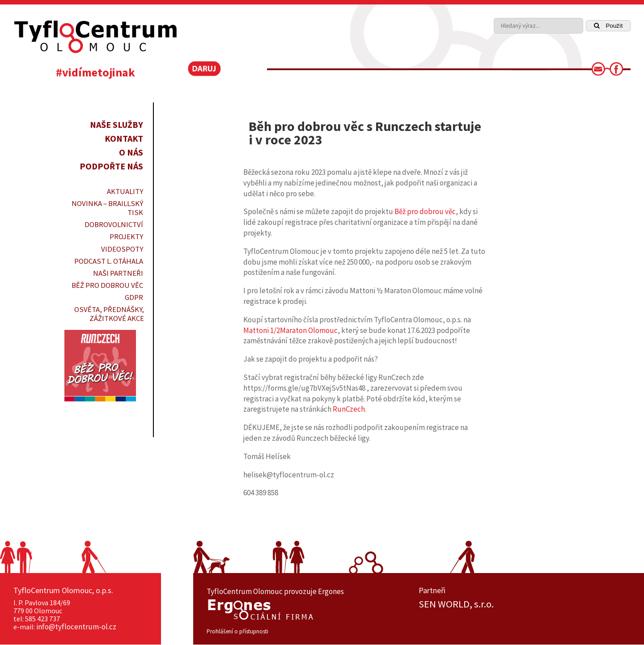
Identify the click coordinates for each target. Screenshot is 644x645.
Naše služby (117, 124)
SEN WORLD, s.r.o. (456, 604)
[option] (525, 604)
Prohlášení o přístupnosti (237, 631)
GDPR (134, 297)
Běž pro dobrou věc (107, 285)
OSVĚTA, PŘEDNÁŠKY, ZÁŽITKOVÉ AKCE (109, 314)
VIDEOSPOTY (122, 249)
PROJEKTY (126, 236)
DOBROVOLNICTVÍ (114, 224)
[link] (601, 72)
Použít (608, 26)
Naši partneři (118, 273)
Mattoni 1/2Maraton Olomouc (290, 330)
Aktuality (125, 191)
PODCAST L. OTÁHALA (109, 261)
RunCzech (349, 409)
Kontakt (124, 138)
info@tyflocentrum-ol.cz (76, 627)
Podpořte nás (111, 166)
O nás (131, 152)
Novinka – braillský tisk (107, 208)
